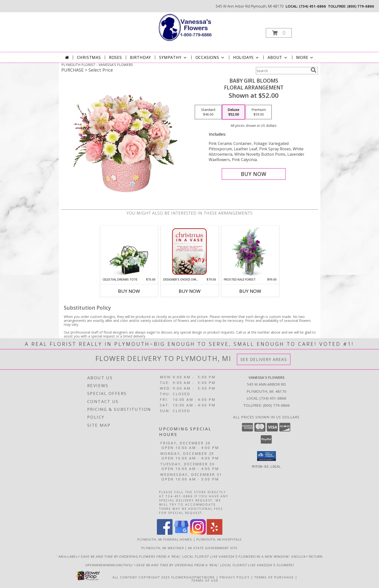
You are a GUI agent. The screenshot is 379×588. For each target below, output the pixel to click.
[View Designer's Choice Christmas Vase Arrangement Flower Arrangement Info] (189, 251)
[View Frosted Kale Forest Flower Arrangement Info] (250, 251)
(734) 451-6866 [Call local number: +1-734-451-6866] (313, 6)
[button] (279, 33)
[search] (314, 70)
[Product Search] (282, 71)
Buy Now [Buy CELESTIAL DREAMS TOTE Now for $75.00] (129, 291)
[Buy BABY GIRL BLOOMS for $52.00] (254, 174)
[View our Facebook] (165, 533)
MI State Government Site (213, 548)
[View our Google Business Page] (181, 533)
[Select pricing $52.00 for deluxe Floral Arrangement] (233, 112)
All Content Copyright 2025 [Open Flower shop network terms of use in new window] (141, 577)
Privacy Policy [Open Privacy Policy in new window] (235, 577)
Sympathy (173, 57)
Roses (115, 57)
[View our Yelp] (215, 533)
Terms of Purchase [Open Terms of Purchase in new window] (274, 577)
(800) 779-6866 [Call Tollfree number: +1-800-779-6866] (276, 405)
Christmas (89, 57)
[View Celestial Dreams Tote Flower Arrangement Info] (129, 251)
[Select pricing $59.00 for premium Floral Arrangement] (259, 112)
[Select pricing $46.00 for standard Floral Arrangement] (208, 112)
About (278, 57)
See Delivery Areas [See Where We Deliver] (264, 359)
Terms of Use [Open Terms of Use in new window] (205, 580)
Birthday (141, 57)
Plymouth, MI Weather (163, 548)
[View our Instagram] (198, 533)
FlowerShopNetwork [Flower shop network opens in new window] (193, 577)
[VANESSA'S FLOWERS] (189, 27)
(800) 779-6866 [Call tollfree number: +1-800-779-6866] (361, 6)
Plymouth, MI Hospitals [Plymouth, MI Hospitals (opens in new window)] (219, 539)
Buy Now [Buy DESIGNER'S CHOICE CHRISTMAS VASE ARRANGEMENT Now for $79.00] (190, 291)
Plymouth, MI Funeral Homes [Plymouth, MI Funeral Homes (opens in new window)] (165, 539)
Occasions (210, 57)
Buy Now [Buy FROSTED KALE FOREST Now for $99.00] (250, 291)
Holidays (246, 57)
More (305, 57)
